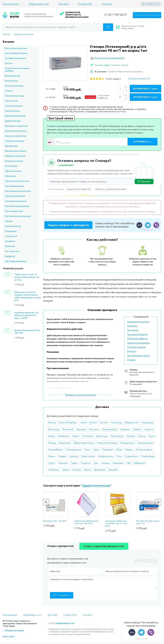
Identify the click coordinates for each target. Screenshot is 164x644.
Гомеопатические (14, 106)
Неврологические (14, 161)
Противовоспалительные (18, 191)
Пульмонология (13, 226)
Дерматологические (24, 34)
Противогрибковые (15, 196)
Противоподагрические (17, 206)
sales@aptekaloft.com (65, 623)
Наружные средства (15, 156)
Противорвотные (14, 211)
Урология (10, 246)
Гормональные (12, 111)
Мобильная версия (15, 630)
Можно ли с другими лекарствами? (111, 189)
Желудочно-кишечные (16, 126)
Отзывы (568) (85, 4)
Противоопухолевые (16, 201)
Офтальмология (13, 171)
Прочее (9, 221)
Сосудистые (11, 236)
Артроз (9, 63)
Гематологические (14, 86)
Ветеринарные (13, 76)
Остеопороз (11, 166)
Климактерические (15, 141)
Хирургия (10, 256)
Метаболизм (11, 146)
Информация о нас (39, 4)
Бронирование (11, 4)
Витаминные (11, 81)
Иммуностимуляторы (16, 136)
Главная (6, 34)
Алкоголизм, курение (16, 48)
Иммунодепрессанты (16, 131)
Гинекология (11, 101)
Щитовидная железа (15, 261)
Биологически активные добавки (17, 69)
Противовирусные (14, 186)
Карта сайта (9, 636)
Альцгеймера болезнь (16, 53)
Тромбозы (10, 241)
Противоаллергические (17, 181)
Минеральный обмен (16, 151)
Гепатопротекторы (15, 96)
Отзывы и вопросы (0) (139, 78)
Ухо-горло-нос (12, 251)
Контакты (107, 4)
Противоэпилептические (18, 216)
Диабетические (13, 121)
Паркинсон (10, 176)
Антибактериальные (15, 58)
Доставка (64, 4)
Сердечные (11, 231)
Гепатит (9, 91)
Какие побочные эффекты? (79, 189)
